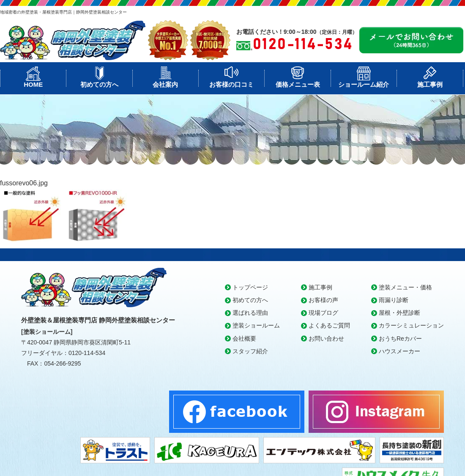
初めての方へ (99, 84)
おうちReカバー (400, 338)
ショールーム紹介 (364, 84)
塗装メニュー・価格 (405, 287)
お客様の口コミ (231, 84)
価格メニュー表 (298, 84)
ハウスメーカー (399, 351)
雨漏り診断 (394, 300)
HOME (33, 84)
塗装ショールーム (256, 325)
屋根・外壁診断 (399, 313)
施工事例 (430, 84)
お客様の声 (323, 300)
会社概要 (244, 338)
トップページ (250, 287)
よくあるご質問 (329, 325)
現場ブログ (323, 313)
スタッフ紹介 (250, 351)
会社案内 (165, 84)
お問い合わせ (326, 338)
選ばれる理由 (250, 313)
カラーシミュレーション (411, 325)
